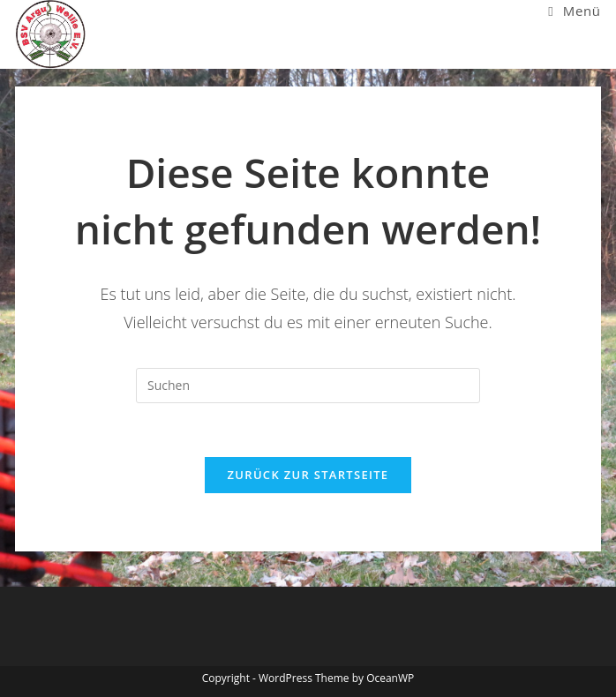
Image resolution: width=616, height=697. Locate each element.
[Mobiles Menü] (574, 11)
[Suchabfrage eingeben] (308, 386)
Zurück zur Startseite (308, 475)
